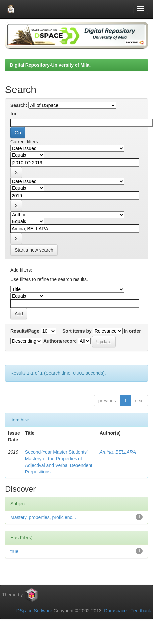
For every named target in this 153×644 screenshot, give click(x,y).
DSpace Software (34, 611)
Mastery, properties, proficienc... (43, 517)
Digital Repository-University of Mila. (50, 65)
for (13, 114)
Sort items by (77, 331)
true (14, 551)
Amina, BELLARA (118, 452)
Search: (19, 105)
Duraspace (115, 611)
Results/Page (25, 331)
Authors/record (60, 341)
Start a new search (34, 250)
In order (132, 331)
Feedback (141, 611)
